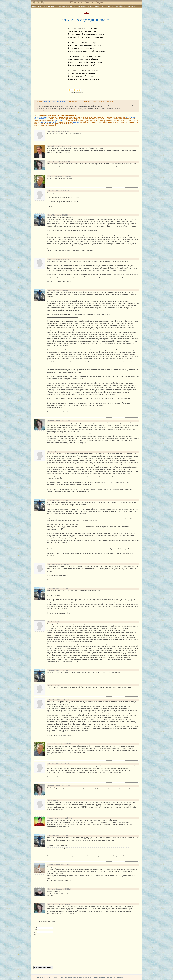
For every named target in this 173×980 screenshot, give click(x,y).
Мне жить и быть (41, 117)
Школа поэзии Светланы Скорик (86, 2)
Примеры (96, 6)
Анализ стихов (71, 6)
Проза (102, 6)
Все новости (52, 6)
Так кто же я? (60, 120)
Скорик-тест (109, 6)
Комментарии (61, 6)
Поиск (116, 6)
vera (86, 13)
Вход (39, 6)
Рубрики (45, 6)
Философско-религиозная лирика (55, 102)
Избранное (122, 6)
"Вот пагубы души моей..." (49, 122)
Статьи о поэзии (81, 6)
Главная (34, 6)
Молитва (76, 122)
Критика (90, 6)
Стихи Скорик (131, 6)
